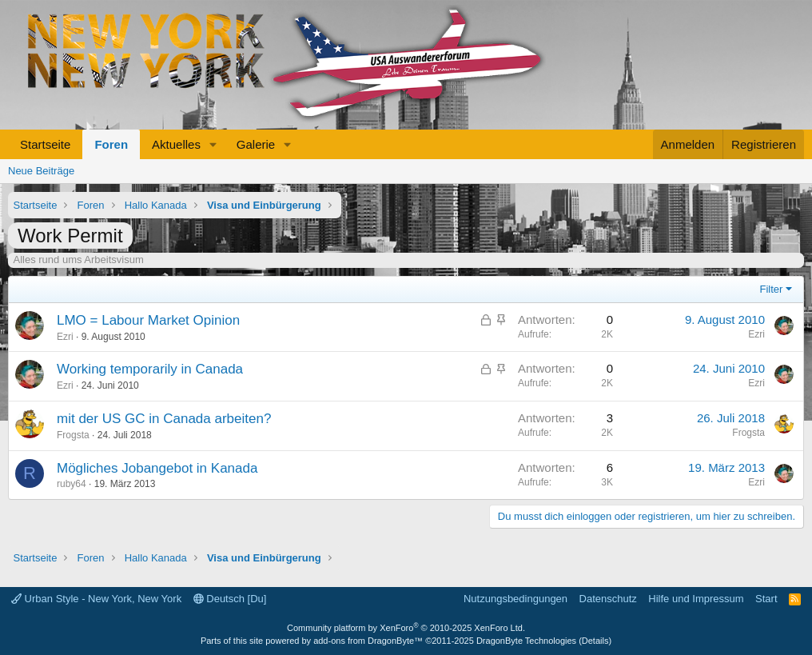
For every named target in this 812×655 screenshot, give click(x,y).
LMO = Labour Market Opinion (148, 320)
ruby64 (72, 484)
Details (595, 641)
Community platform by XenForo (406, 628)
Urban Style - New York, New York (96, 599)
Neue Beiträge (41, 171)
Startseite (45, 144)
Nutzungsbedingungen (515, 599)
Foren (111, 144)
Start (766, 599)
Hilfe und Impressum (696, 599)
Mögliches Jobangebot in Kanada (157, 468)
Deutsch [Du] (230, 599)
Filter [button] (772, 289)
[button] (213, 144)
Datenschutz (608, 599)
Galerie (256, 144)
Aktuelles (176, 144)
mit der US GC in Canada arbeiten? (164, 419)
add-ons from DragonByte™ (368, 641)
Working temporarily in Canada (150, 369)
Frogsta (73, 435)
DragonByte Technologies (526, 641)
